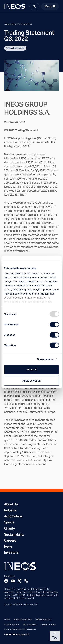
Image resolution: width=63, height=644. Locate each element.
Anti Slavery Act (23, 619)
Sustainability (14, 534)
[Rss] (26, 581)
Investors (11, 552)
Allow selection (32, 380)
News (8, 546)
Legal (7, 619)
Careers (10, 540)
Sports (9, 522)
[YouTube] (13, 581)
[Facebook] (6, 581)
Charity (9, 528)
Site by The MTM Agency (16, 635)
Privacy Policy (44, 619)
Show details (45, 359)
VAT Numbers (30, 625)
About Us (11, 504)
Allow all (32, 370)
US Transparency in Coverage (20, 630)
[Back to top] (55, 636)
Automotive (13, 516)
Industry (10, 510)
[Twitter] (19, 581)
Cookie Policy (12, 625)
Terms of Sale (48, 625)
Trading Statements (15, 48)
